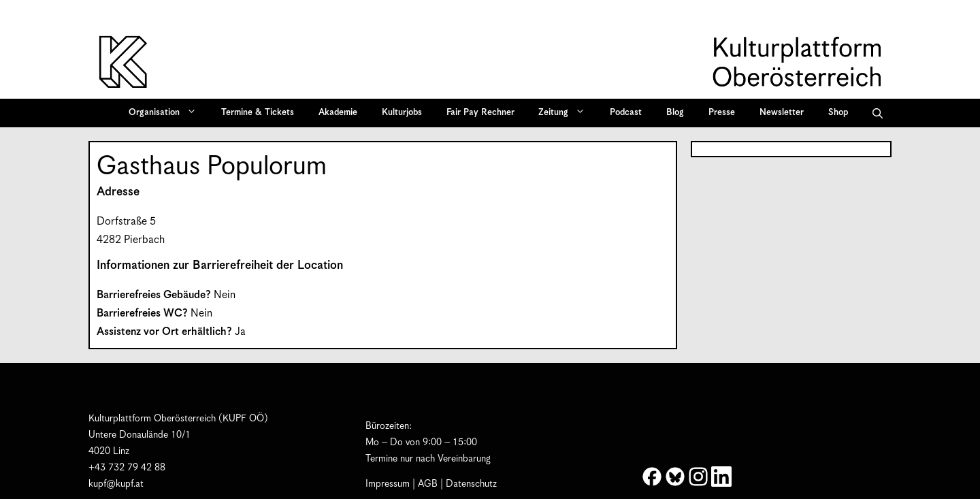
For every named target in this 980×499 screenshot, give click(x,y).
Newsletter (782, 113)
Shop (838, 113)
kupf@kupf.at (116, 484)
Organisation (167, 113)
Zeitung (566, 113)
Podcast (626, 113)
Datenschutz (471, 484)
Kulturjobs (402, 113)
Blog (675, 113)
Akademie (338, 113)
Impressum (388, 484)
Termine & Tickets (258, 113)
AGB (428, 484)
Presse (722, 113)
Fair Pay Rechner (480, 113)
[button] (878, 113)
